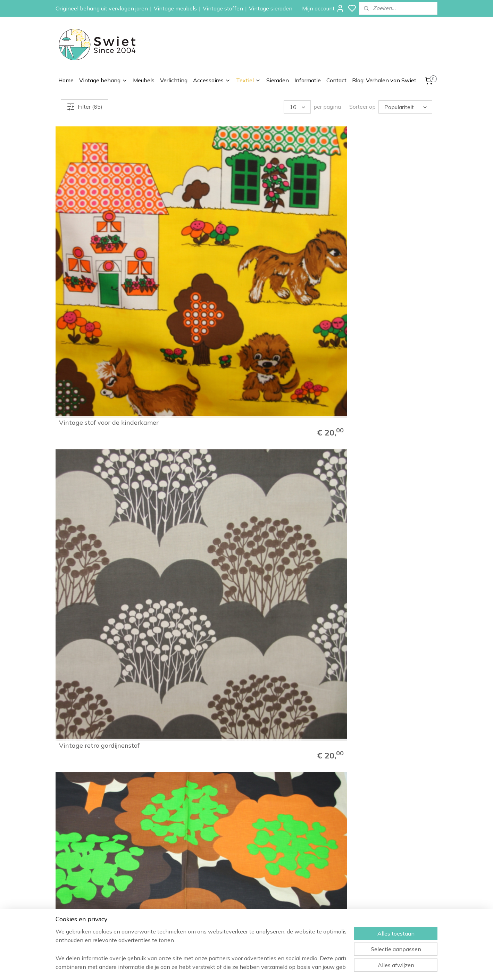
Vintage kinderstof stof (385, 221)
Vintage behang (103, 80)
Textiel (248, 80)
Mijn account (323, 8)
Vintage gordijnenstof (383, 586)
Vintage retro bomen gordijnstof (285, 218)
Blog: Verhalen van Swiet (384, 80)
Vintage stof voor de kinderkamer (89, 218)
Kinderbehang (304, 882)
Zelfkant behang (307, 890)
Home (66, 80)
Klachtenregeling (383, 890)
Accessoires (212, 80)
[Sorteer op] (405, 107)
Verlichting (174, 80)
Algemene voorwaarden (392, 898)
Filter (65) (85, 107)
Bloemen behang (307, 866)
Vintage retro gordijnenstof (197, 221)
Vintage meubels (175, 8)
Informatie (308, 80)
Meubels (144, 80)
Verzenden (377, 874)
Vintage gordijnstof (87, 464)
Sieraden (278, 80)
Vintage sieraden (271, 8)
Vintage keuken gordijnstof (294, 343)
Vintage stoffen (223, 8)
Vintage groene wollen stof (391, 343)
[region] (201, 949)
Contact (336, 80)
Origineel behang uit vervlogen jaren (102, 8)
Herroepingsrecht (384, 882)
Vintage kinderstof (87, 343)
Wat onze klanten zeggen (394, 866)
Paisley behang (306, 874)
